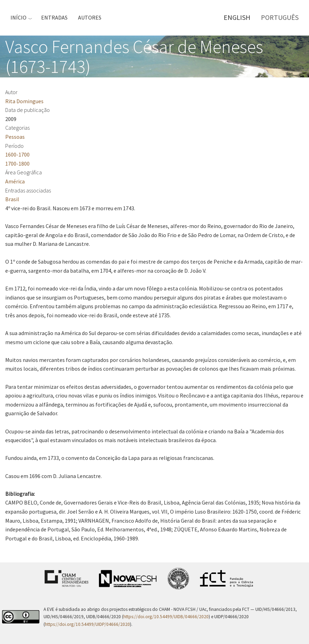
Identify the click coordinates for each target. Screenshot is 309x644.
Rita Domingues (24, 101)
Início (18, 17)
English (237, 17)
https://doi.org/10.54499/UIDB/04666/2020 (166, 617)
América (15, 181)
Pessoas (15, 137)
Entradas (54, 17)
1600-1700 (17, 154)
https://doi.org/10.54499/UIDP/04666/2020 (87, 624)
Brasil (12, 199)
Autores (90, 17)
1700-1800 (17, 164)
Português (280, 17)
